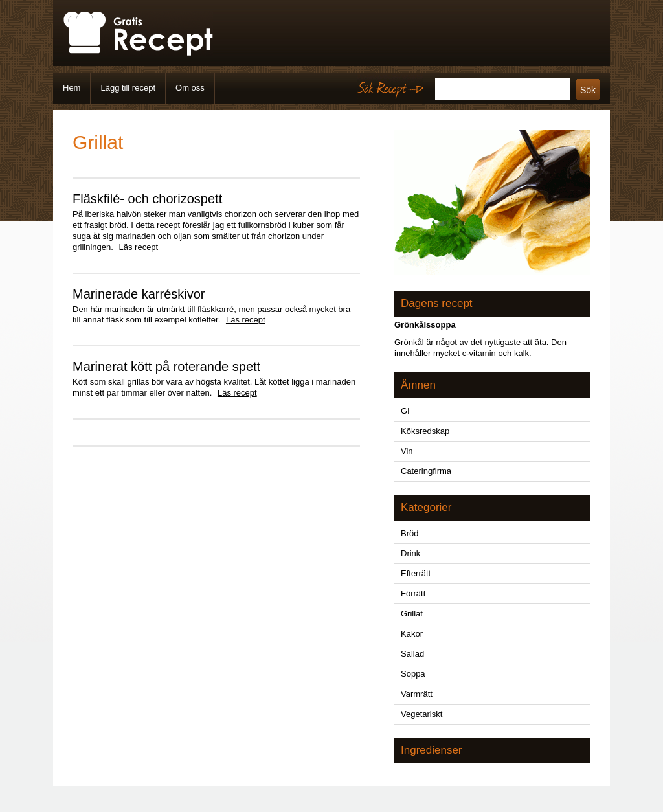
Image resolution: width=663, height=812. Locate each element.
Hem (72, 88)
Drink (410, 553)
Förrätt (413, 593)
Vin (407, 451)
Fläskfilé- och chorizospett (147, 199)
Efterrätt (416, 573)
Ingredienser (432, 750)
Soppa (413, 674)
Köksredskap (425, 431)
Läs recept (139, 247)
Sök (588, 90)
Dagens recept (437, 303)
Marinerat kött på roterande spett (166, 367)
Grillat (412, 614)
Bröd (410, 533)
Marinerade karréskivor (139, 294)
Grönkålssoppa (425, 325)
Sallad (412, 654)
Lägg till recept (128, 88)
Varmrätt (417, 694)
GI (405, 411)
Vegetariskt (421, 714)
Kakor (412, 634)
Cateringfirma (426, 471)
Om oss (190, 88)
